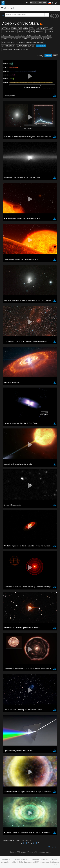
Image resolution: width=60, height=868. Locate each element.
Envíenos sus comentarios (5, 861)
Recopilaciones (9, 32)
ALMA (25, 28)
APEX (32, 28)
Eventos (50, 32)
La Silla (26, 39)
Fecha (55, 56)
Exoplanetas (8, 35)
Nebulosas (37, 39)
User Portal (42, 3)
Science (33, 3)
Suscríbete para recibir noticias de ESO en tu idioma (21, 861)
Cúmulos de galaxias (11, 39)
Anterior (53, 847)
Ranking (48, 56)
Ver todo (6, 28)
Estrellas (41, 46)
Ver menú (8, 8)
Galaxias (47, 35)
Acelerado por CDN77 (35, 861)
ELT (33, 32)
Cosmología (24, 32)
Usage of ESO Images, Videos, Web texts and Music (30, 852)
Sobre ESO (16, 28)
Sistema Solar (8, 46)
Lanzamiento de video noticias (15, 49)
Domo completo (34, 35)
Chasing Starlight (45, 28)
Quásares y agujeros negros (30, 42)
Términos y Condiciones (45, 861)
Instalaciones (8, 42)
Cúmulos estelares (25, 46)
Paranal (48, 39)
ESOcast (40, 32)
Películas (20, 35)
